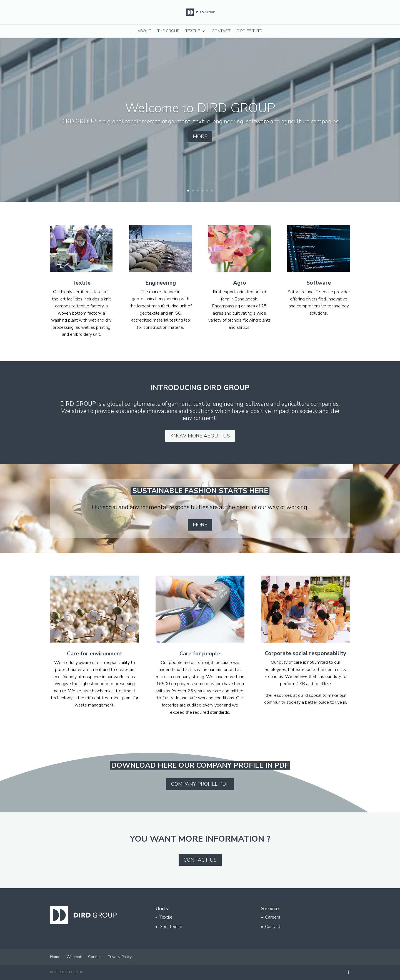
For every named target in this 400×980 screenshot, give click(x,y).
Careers (273, 917)
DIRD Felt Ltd (250, 31)
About (144, 31)
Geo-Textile (171, 927)
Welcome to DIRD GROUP (200, 116)
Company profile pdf (200, 784)
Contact (221, 31)
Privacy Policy (120, 957)
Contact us (200, 860)
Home (55, 957)
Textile (193, 31)
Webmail (74, 957)
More (200, 145)
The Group (168, 31)
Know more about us (200, 436)
